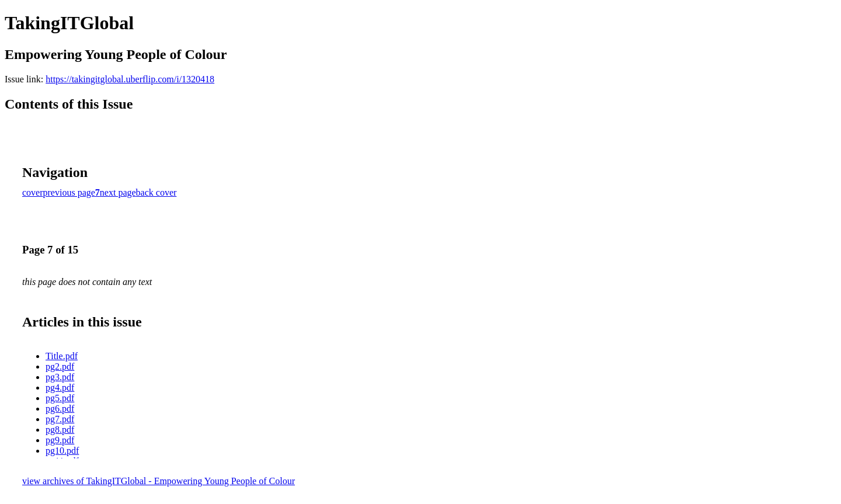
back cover (157, 192)
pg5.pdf (60, 398)
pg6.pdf (60, 409)
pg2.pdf (60, 366)
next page (118, 192)
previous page (69, 192)
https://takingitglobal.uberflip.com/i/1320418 (130, 79)
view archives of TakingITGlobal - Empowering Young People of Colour (159, 481)
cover (33, 192)
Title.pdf (62, 356)
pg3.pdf (60, 377)
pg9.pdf (60, 440)
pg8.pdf (60, 430)
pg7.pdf (60, 419)
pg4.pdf (60, 387)
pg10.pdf (62, 451)
